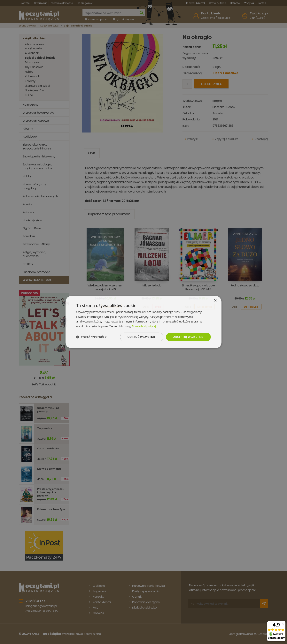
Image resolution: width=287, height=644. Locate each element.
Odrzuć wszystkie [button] (142, 337)
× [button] (215, 300)
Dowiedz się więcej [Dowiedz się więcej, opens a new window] (144, 326)
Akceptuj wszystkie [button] (188, 337)
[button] (91, 337)
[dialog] (143, 322)
